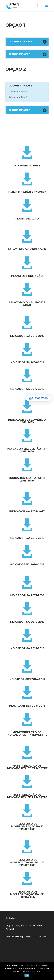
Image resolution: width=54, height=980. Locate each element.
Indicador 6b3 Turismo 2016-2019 (27, 479)
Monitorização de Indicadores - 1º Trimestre (27, 734)
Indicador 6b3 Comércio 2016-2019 (27, 421)
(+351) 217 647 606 (37, 936)
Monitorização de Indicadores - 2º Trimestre (27, 767)
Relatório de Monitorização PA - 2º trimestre (27, 863)
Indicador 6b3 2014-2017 (27, 679)
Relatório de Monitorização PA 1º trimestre (27, 827)
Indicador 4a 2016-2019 (27, 336)
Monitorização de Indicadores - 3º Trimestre (27, 796)
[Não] (50, 971)
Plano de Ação (27, 219)
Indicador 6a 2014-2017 (27, 622)
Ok (27, 975)
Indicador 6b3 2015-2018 (27, 706)
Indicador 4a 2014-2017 (27, 511)
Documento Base (27, 166)
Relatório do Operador (27, 249)
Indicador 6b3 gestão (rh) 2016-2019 (27, 450)
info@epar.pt (18, 936)
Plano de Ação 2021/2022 (27, 192)
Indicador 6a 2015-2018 (27, 648)
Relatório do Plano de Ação (27, 304)
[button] (39, 398)
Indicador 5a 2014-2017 (27, 565)
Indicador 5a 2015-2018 (27, 595)
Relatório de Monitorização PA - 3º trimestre (27, 894)
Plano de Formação (27, 276)
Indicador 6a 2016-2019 (27, 389)
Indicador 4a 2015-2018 (27, 538)
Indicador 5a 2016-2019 (27, 362)
